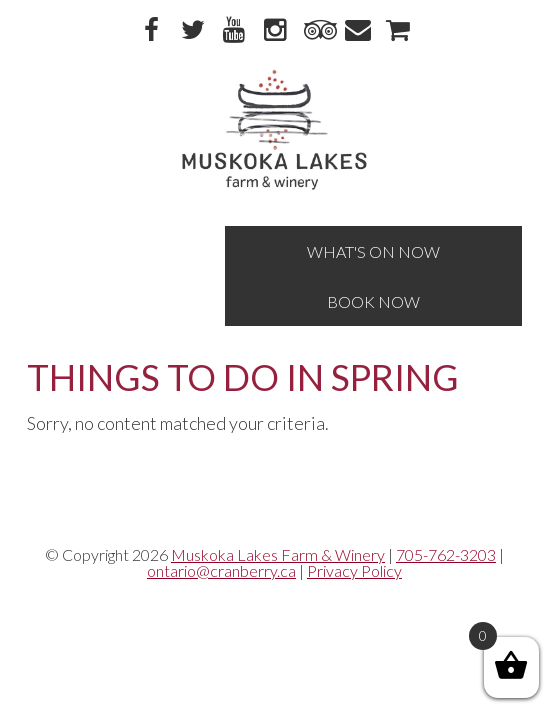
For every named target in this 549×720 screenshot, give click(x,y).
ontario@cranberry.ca (221, 570)
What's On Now (373, 251)
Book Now (373, 301)
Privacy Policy (354, 570)
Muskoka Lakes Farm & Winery (278, 554)
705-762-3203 (446, 554)
